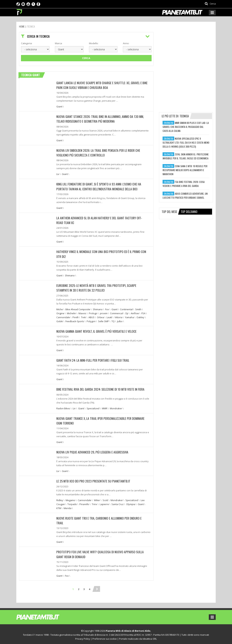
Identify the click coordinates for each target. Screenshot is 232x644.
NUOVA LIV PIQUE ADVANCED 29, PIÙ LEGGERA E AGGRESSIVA (93, 451)
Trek (83, 317)
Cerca (86, 58)
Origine (60, 313)
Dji (127, 313)
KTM (59, 507)
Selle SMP (103, 321)
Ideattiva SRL (150, 637)
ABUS (91, 317)
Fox (107, 309)
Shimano (70, 275)
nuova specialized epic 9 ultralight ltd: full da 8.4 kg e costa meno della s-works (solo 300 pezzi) (186, 142)
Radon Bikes (63, 407)
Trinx (94, 503)
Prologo (93, 313)
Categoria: (27, 43)
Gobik (60, 321)
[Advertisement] (186, 55)
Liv (58, 174)
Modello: (94, 43)
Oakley (140, 317)
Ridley (60, 499)
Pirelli (75, 317)
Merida (68, 507)
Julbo (120, 321)
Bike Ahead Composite (78, 309)
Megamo (70, 499)
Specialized (93, 407)
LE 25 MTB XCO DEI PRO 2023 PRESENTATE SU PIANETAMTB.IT (94, 480)
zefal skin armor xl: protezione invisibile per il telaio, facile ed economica (186, 156)
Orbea (101, 317)
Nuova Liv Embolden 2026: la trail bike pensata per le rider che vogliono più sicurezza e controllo (99, 152)
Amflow (135, 313)
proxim (104, 313)
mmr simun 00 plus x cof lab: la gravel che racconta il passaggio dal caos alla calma (186, 127)
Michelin (71, 313)
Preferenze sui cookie (105, 637)
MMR (105, 407)
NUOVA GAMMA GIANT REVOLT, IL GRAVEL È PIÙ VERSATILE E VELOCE (98, 331)
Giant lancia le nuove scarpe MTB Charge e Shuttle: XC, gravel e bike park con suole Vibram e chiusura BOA (100, 85)
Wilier (97, 499)
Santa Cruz (118, 503)
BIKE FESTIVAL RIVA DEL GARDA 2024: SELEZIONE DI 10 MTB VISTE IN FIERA (101, 388)
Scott (105, 499)
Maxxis (82, 313)
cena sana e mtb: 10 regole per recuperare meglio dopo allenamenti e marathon (185, 170)
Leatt (109, 317)
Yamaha (129, 317)
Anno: (126, 43)
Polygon (91, 321)
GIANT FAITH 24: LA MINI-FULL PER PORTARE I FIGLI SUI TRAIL (94, 359)
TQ (113, 321)
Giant (59, 106)
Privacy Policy (83, 637)
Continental (126, 309)
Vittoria (118, 317)
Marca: (59, 43)
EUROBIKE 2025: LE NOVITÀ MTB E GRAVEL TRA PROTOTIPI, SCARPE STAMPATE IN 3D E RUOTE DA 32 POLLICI (97, 287)
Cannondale (63, 317)
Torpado (72, 503)
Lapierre (104, 503)
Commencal (116, 313)
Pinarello (84, 503)
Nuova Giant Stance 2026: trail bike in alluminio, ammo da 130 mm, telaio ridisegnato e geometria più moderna (101, 119)
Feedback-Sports (75, 321)
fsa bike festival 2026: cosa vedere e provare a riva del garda (184, 184)
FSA (143, 313)
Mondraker (116, 407)
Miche (60, 309)
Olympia (131, 503)
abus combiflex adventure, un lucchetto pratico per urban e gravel (185, 195)
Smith (138, 309)
